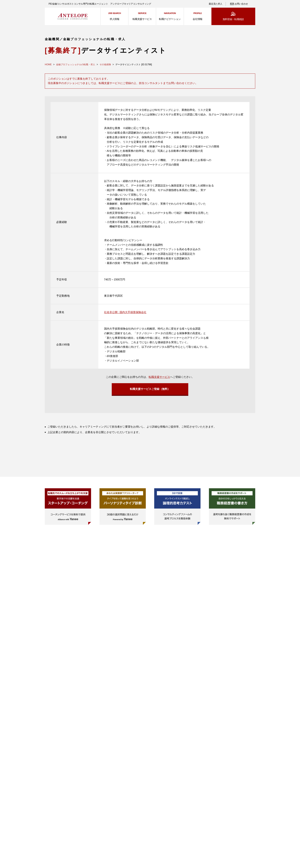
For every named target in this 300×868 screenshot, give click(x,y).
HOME (48, 65)
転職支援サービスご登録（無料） (150, 389)
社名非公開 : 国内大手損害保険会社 (125, 312)
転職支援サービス (159, 377)
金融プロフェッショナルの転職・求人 (76, 65)
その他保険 (105, 65)
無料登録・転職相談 (233, 19)
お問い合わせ (241, 4)
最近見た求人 (215, 4)
